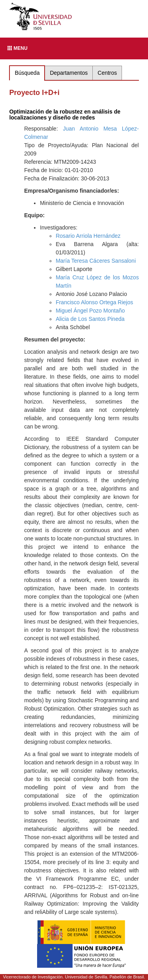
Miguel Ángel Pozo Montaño (90, 311)
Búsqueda (27, 73)
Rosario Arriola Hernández (88, 236)
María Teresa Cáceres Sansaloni (96, 261)
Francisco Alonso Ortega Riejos (94, 302)
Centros (107, 73)
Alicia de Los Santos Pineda (90, 319)
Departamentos (69, 73)
